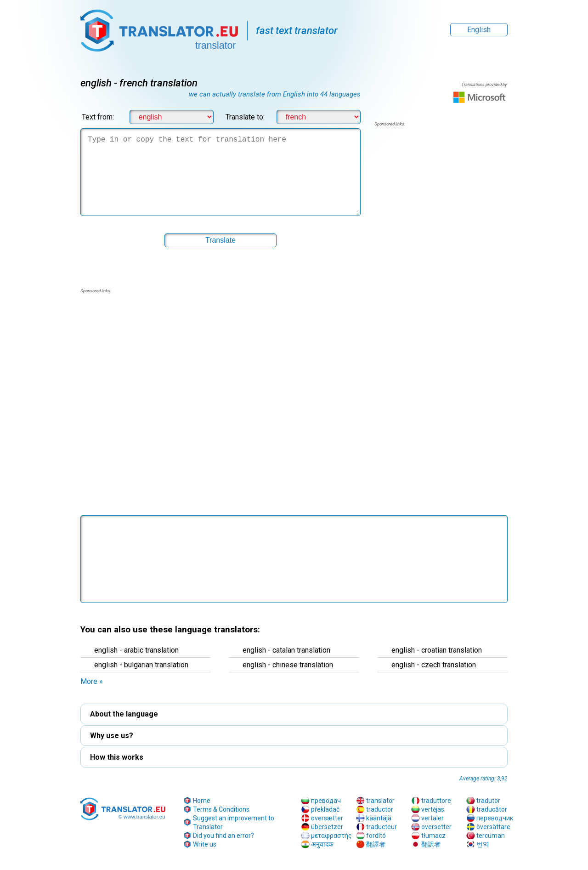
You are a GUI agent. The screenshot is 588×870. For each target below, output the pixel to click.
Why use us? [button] (112, 736)
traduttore (436, 801)
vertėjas (433, 809)
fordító (376, 836)
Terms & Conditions (221, 809)
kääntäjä (379, 818)
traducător (492, 809)
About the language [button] (124, 714)
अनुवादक (322, 844)
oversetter (436, 827)
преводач (326, 801)
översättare (493, 827)
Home (202, 801)
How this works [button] (117, 757)
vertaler (433, 818)
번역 (483, 844)
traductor (380, 809)
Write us (205, 844)
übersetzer (327, 827)
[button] (220, 240)
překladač (325, 809)
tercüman (491, 836)
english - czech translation (434, 665)
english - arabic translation (136, 650)
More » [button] (92, 681)
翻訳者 (431, 844)
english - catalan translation (286, 650)
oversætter (327, 818)
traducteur (382, 827)
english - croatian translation (437, 650)
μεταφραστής (331, 836)
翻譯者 (376, 844)
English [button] (479, 30)
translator (380, 801)
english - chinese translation (288, 665)
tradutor (488, 801)
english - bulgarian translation (141, 665)
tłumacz (433, 836)
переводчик (495, 818)
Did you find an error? (223, 836)
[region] (441, 201)
